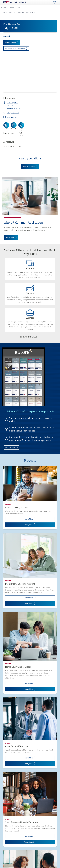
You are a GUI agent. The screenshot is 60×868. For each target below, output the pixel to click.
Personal (4, 7)
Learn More (11, 237)
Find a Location (30, 166)
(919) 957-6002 (13, 113)
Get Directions (12, 43)
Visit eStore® (11, 447)
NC (15, 12)
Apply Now (30, 525)
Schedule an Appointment (16, 48)
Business (12, 7)
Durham (21, 12)
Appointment (30, 842)
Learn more (30, 598)
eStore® (19, 7)
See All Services (30, 337)
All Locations (8, 12)
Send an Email (12, 117)
